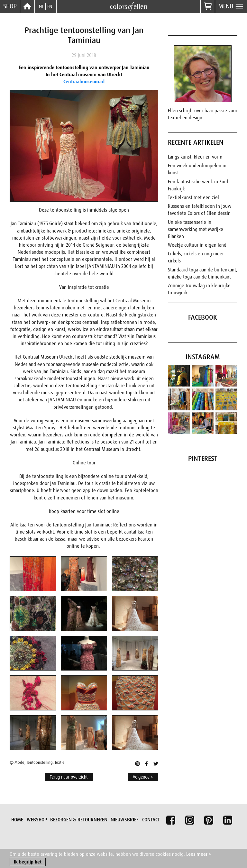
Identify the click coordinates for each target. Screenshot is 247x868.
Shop (10, 6)
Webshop (37, 820)
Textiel (60, 763)
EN (50, 6)
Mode (19, 763)
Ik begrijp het (28, 863)
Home (17, 820)
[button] (30, 574)
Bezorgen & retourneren (79, 820)
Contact (151, 820)
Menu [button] (231, 7)
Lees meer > (199, 854)
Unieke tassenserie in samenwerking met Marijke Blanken (196, 229)
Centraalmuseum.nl (84, 82)
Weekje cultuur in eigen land (197, 245)
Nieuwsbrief (125, 820)
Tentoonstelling (40, 763)
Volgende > (143, 777)
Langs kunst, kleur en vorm (195, 157)
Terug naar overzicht (69, 777)
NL (41, 6)
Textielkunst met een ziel (193, 197)
